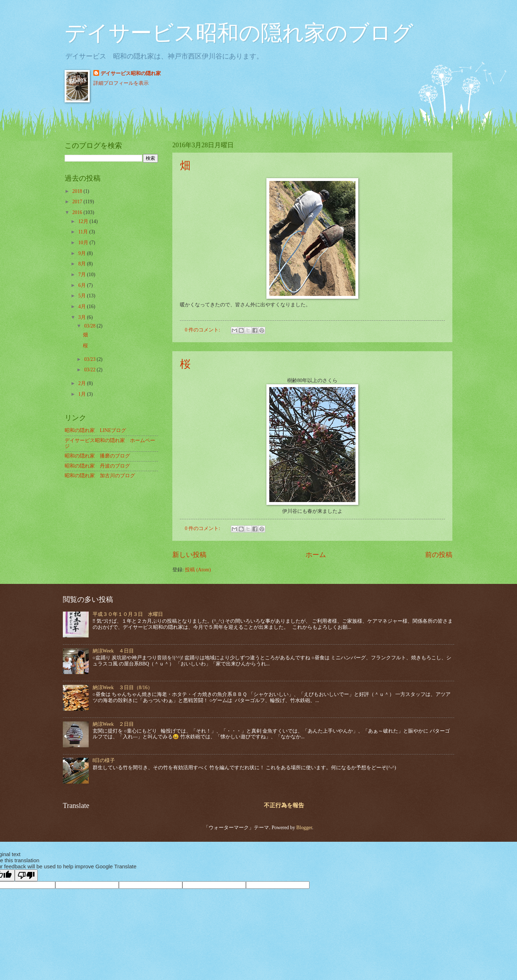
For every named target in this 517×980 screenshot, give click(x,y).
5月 (83, 296)
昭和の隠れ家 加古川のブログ (100, 476)
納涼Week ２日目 (113, 724)
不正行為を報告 (284, 805)
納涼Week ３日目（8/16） (123, 688)
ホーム (316, 555)
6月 (83, 285)
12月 (84, 221)
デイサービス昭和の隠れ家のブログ (239, 33)
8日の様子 (104, 760)
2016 (78, 212)
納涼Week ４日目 (113, 651)
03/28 (90, 326)
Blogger (304, 828)
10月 (84, 243)
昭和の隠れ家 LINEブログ (95, 430)
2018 (78, 191)
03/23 (90, 359)
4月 (83, 306)
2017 (78, 202)
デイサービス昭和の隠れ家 (131, 73)
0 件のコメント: (203, 330)
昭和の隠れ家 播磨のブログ (97, 456)
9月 (83, 253)
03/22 (90, 370)
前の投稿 (439, 555)
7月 (83, 275)
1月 (83, 394)
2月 (83, 383)
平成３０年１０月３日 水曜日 (128, 614)
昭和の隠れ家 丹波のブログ (97, 466)
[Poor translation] (26, 875)
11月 (84, 232)
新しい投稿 (189, 555)
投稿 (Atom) (198, 570)
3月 (83, 317)
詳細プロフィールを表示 (121, 83)
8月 (83, 264)
